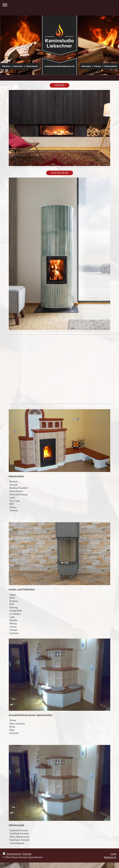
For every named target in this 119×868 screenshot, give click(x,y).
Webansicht (110, 857)
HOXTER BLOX (60, 173)
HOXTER (59, 85)
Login (113, 854)
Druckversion (12, 854)
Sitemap (27, 854)
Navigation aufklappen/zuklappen (59, 5)
